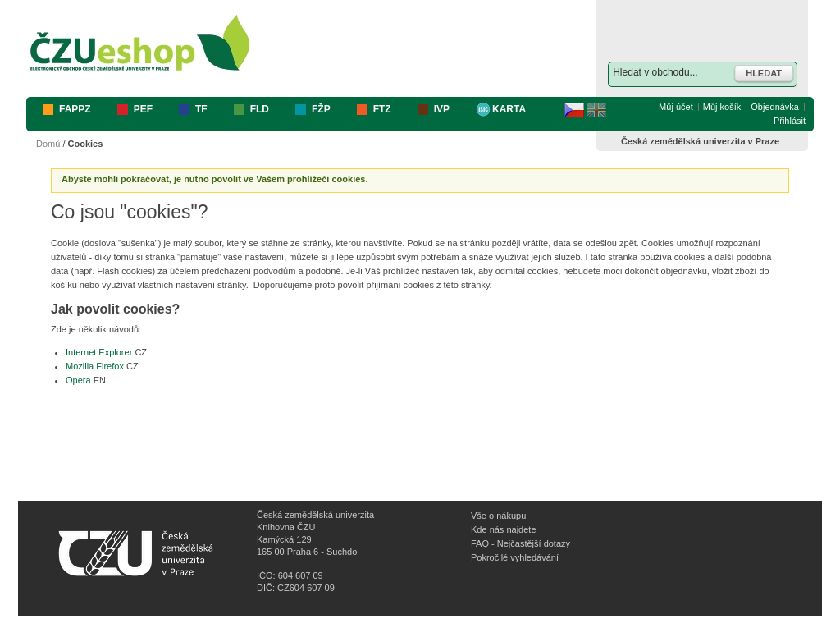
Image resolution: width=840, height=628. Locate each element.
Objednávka (775, 107)
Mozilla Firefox (95, 366)
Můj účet (676, 107)
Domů (48, 144)
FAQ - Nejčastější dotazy (520, 543)
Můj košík (722, 107)
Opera (78, 380)
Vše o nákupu (498, 516)
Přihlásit (790, 121)
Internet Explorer (99, 352)
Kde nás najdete (504, 529)
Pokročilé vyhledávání (515, 557)
